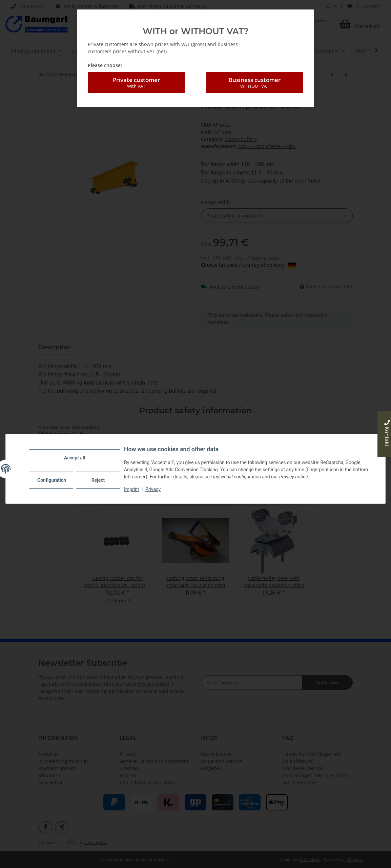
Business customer (255, 83)
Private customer (136, 83)
